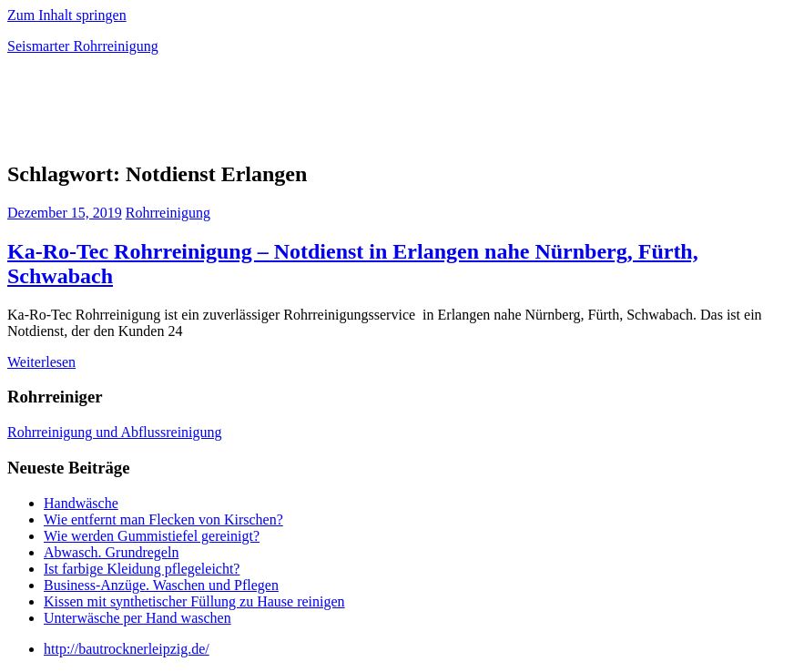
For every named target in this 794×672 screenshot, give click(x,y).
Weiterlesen (41, 362)
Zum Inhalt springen (67, 15)
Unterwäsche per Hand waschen (137, 618)
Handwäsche (81, 503)
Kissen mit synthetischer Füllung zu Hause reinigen (194, 601)
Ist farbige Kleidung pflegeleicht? (142, 569)
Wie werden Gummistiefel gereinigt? (152, 536)
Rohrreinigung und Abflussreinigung (115, 432)
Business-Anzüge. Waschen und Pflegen (161, 585)
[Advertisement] (220, 113)
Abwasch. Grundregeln (111, 552)
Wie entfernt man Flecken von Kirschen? (163, 519)
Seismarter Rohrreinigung (83, 46)
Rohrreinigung (168, 213)
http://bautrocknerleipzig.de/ (127, 649)
